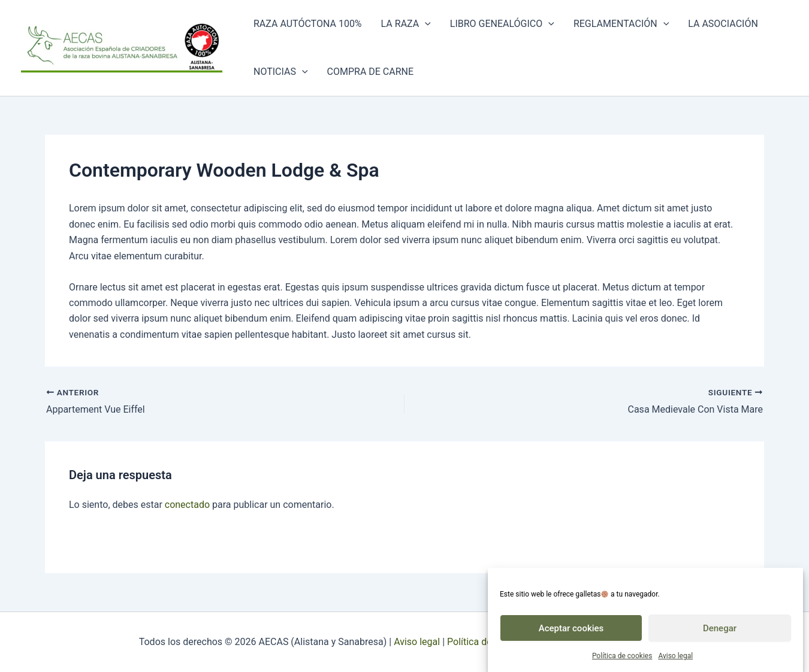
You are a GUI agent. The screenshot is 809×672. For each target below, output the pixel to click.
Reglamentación (621, 24)
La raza (406, 24)
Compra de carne (371, 72)
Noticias (281, 72)
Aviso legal (675, 659)
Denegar (720, 631)
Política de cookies (622, 659)
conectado (187, 505)
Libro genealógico (502, 24)
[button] (425, 24)
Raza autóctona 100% (308, 24)
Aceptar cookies (571, 631)
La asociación (723, 24)
